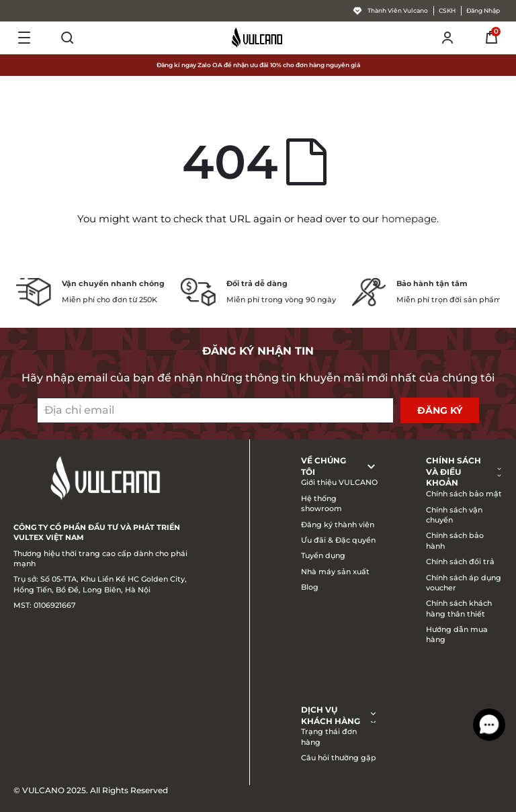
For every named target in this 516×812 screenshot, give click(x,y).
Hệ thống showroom (321, 503)
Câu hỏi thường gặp (339, 758)
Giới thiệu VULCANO (339, 482)
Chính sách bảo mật (464, 494)
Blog (310, 587)
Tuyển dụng (323, 555)
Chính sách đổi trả (460, 561)
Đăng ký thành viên (338, 525)
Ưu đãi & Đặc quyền (338, 540)
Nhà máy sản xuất (335, 572)
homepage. (410, 219)
